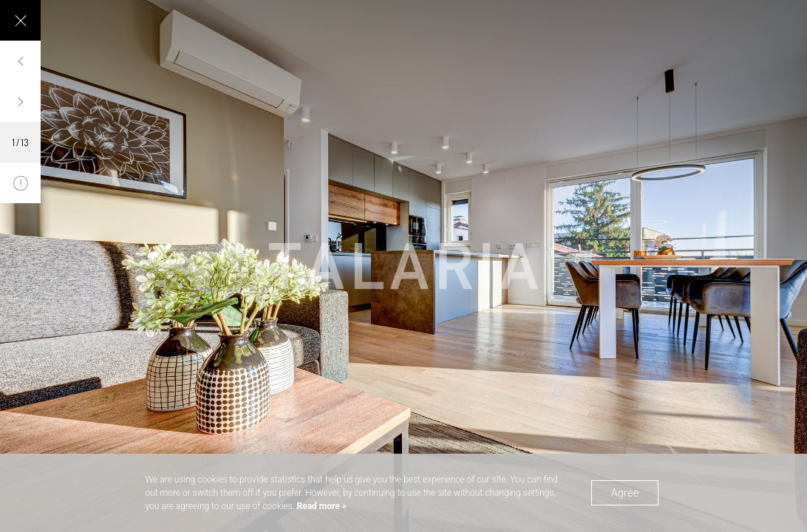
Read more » (321, 506)
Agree (624, 493)
